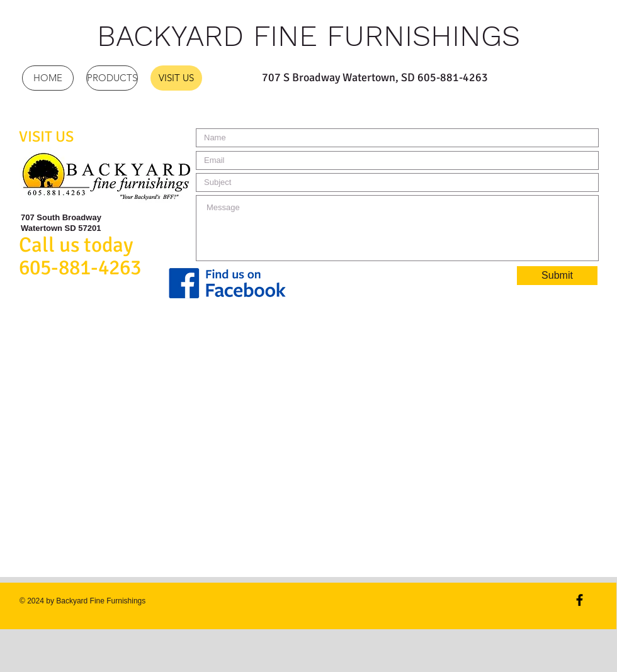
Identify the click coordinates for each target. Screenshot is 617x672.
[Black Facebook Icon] (580, 600)
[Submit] (557, 276)
